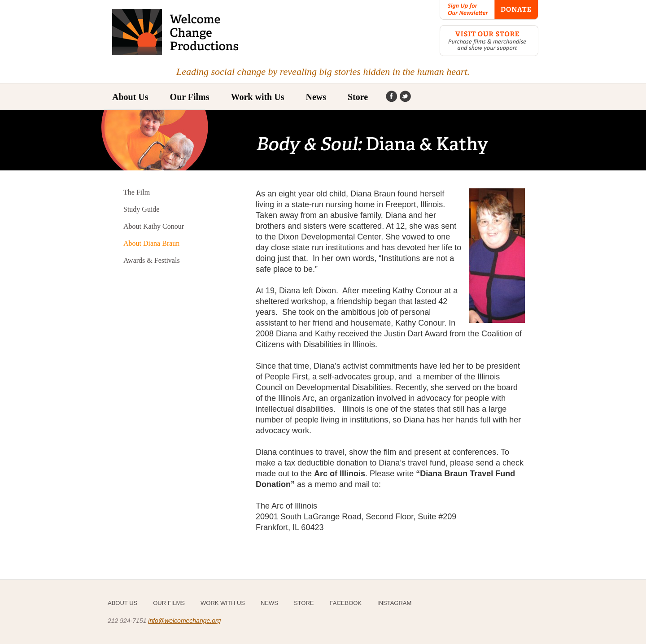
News (316, 97)
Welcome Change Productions (176, 32)
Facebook (392, 97)
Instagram (405, 97)
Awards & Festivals (152, 260)
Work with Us (258, 97)
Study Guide (141, 209)
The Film (137, 192)
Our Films (169, 603)
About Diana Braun (151, 243)
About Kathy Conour (154, 226)
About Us (130, 97)
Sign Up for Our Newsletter (467, 10)
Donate (516, 10)
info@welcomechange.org (184, 621)
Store (358, 97)
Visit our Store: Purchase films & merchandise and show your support (489, 41)
